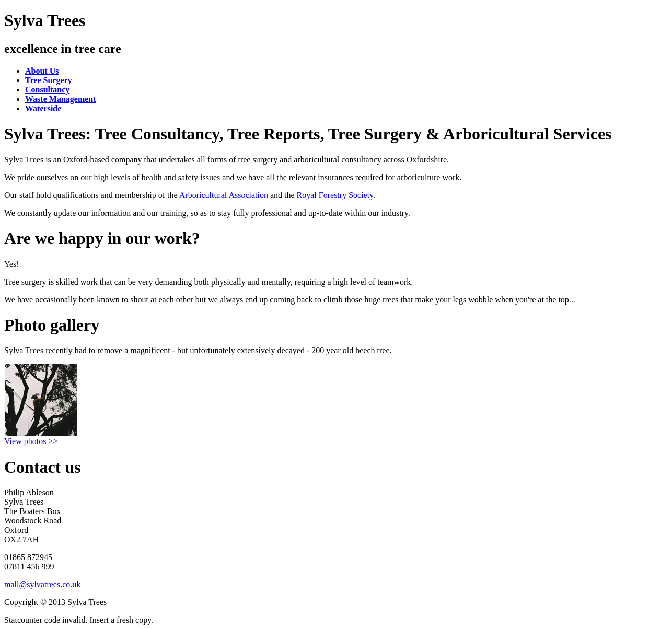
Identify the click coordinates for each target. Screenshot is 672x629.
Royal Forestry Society (335, 195)
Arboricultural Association (224, 195)
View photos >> (31, 441)
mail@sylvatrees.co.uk (42, 584)
